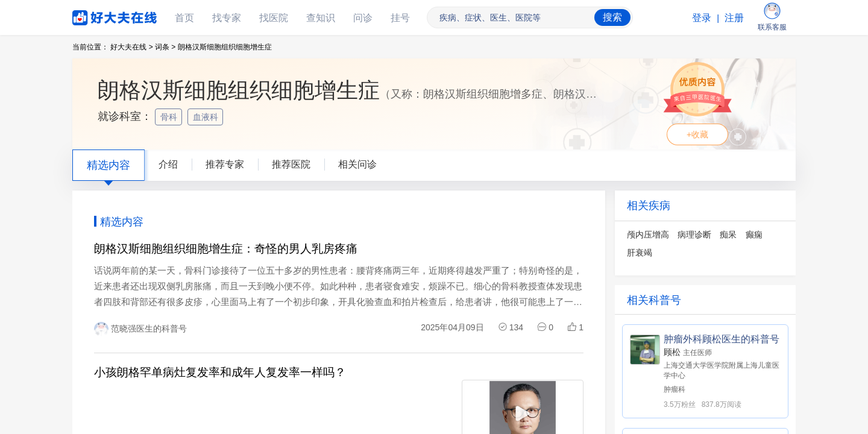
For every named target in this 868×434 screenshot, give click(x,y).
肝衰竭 (640, 253)
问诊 (363, 18)
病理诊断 (694, 234)
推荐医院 (291, 164)
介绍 (168, 164)
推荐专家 (225, 164)
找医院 (274, 18)
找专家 (227, 18)
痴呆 (728, 234)
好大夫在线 (96, 15)
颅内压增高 (648, 234)
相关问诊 (357, 164)
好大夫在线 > (131, 47)
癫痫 (754, 234)
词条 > (165, 47)
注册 (734, 18)
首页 (184, 18)
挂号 (400, 18)
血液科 (207, 117)
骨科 (170, 117)
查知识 (321, 18)
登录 (702, 18)
